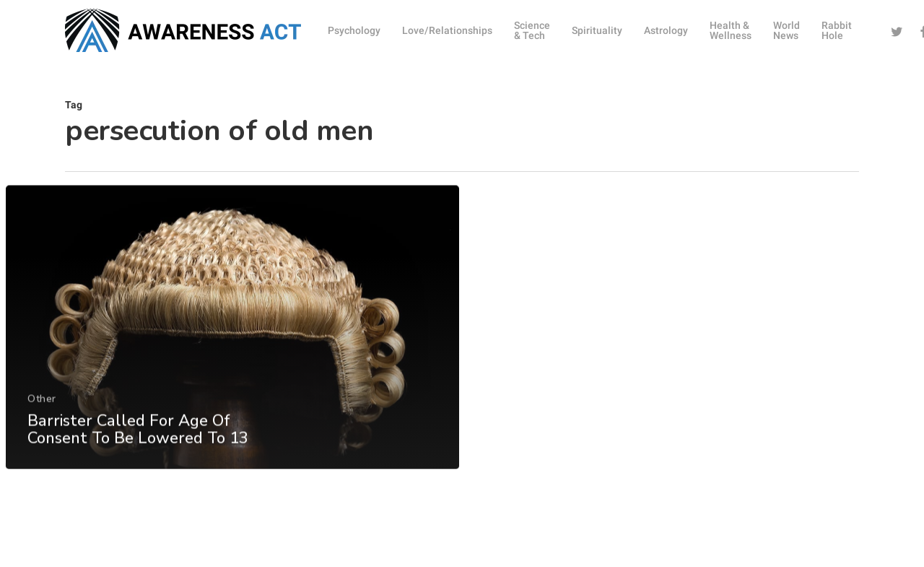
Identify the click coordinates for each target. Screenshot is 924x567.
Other (41, 422)
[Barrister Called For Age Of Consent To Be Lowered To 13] (232, 351)
